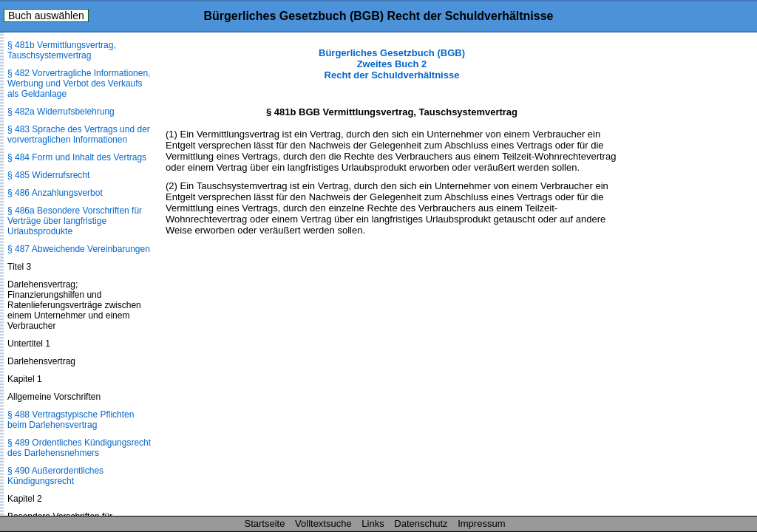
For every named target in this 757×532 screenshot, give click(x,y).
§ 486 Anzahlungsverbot (55, 193)
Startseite (265, 524)
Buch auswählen (46, 16)
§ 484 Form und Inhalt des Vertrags (77, 157)
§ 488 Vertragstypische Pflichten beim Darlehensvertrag (71, 420)
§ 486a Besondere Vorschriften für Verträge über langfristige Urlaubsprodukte (75, 221)
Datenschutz (421, 524)
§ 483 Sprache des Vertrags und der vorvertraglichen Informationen (79, 134)
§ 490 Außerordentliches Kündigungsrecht (55, 476)
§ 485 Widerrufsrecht (48, 175)
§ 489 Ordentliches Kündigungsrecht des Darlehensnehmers (79, 448)
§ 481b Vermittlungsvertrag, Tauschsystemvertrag (62, 50)
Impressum (481, 524)
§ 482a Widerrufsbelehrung (61, 112)
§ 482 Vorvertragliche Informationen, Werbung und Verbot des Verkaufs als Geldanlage (79, 83)
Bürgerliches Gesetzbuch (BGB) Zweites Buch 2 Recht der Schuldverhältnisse (392, 64)
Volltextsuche (323, 524)
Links (373, 524)
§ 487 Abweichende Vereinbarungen (79, 249)
